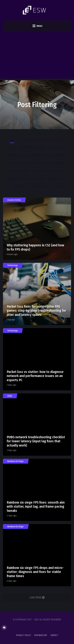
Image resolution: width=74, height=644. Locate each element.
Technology (13, 265)
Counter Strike (14, 200)
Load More (37, 598)
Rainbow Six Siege (15, 461)
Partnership (41, 635)
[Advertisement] (37, 56)
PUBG (10, 396)
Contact (54, 635)
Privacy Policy (23, 635)
